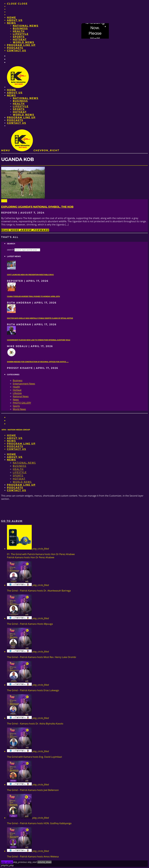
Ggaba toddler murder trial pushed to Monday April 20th (33, 296)
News (11, 23)
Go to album (12, 521)
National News (26, 26)
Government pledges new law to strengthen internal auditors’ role (39, 340)
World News (23, 42)
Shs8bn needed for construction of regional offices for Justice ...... (38, 362)
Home (11, 17)
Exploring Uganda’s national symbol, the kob (37, 207)
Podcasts (15, 48)
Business (20, 29)
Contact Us (17, 51)
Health (19, 31)
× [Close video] (105, 27)
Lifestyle (21, 34)
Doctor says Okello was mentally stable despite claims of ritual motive (40, 318)
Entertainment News (24, 384)
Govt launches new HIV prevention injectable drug (30, 275)
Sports (19, 37)
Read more (25, 230)
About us (15, 20)
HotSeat (20, 40)
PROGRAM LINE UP (21, 45)
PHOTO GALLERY (22, 403)
